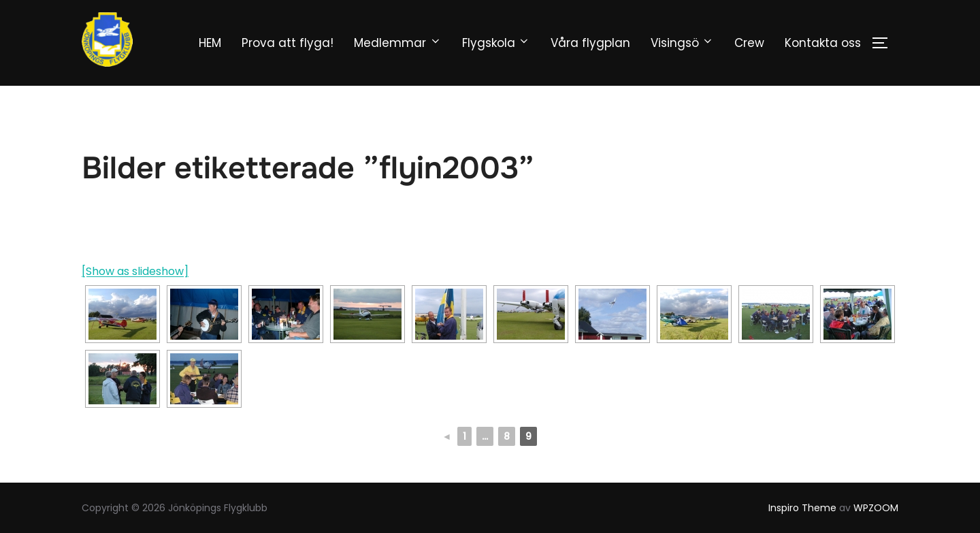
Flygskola (496, 43)
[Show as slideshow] (135, 271)
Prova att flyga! (288, 43)
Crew (749, 43)
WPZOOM (876, 508)
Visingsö (682, 43)
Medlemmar (397, 43)
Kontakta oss (823, 43)
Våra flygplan (590, 43)
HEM (210, 43)
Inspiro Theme (802, 508)
